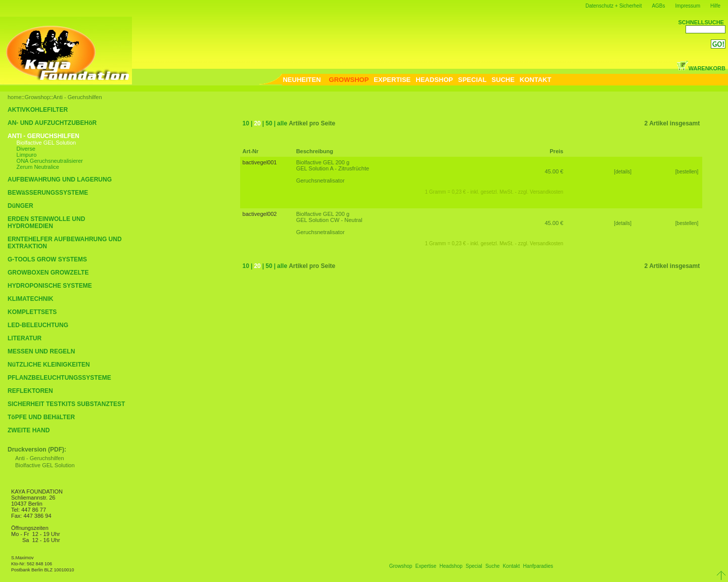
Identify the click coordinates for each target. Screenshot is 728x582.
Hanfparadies (538, 566)
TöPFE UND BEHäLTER (41, 417)
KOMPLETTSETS (32, 312)
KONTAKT (536, 80)
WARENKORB (701, 68)
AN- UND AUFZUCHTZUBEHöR (52, 123)
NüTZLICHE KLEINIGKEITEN (49, 365)
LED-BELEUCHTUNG (38, 325)
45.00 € (554, 171)
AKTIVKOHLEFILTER (38, 110)
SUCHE (503, 80)
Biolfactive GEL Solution (47, 143)
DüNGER (20, 206)
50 (269, 123)
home (15, 97)
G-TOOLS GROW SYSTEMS (47, 259)
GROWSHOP (349, 80)
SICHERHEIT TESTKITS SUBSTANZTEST (66, 404)
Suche (492, 566)
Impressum (688, 6)
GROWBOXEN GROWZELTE (48, 273)
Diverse (26, 149)
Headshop (451, 566)
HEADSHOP (434, 80)
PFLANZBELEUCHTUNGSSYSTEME (59, 378)
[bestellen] (688, 172)
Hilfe (715, 6)
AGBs (658, 6)
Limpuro (27, 155)
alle (282, 123)
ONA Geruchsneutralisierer (50, 161)
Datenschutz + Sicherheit (613, 6)
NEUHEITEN (302, 80)
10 (246, 123)
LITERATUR (25, 338)
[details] (623, 172)
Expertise (426, 566)
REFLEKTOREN (30, 391)
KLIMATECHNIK (30, 299)
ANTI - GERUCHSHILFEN (43, 136)
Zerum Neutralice (38, 167)
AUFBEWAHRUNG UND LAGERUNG (60, 180)
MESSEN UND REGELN (41, 351)
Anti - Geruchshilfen (78, 97)
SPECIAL (472, 80)
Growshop (37, 97)
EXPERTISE (392, 80)
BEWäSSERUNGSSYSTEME (48, 193)
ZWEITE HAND (29, 430)
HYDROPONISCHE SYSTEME (50, 286)
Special (474, 566)
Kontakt (511, 566)
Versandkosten (547, 192)
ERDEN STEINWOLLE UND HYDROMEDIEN (46, 222)
